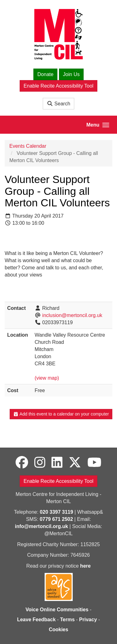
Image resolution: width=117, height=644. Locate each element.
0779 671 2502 (56, 519)
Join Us (71, 74)
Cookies (58, 630)
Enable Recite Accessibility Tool (59, 86)
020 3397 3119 (57, 512)
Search (58, 104)
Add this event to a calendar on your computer (61, 414)
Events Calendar (28, 146)
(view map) (47, 378)
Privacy (88, 620)
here (85, 566)
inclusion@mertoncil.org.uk (72, 315)
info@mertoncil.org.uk (41, 526)
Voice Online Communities (57, 610)
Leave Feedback (37, 620)
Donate (46, 74)
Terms (68, 620)
